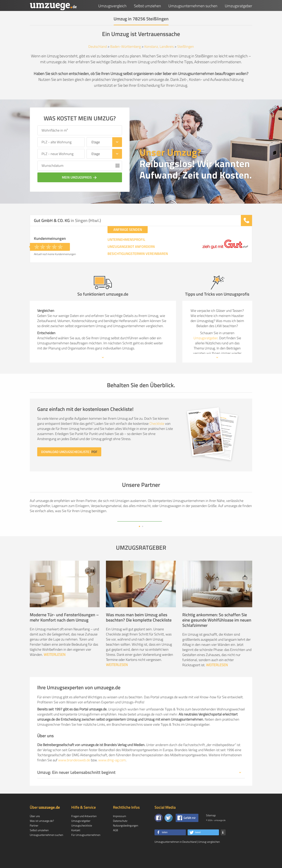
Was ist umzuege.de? (42, 833)
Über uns (35, 829)
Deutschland (98, 46)
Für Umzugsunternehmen (86, 847)
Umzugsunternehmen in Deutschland (175, 854)
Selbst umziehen (147, 6)
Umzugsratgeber (239, 6)
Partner (34, 838)
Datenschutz (120, 833)
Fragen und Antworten (84, 829)
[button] (170, 845)
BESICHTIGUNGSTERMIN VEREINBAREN (138, 254)
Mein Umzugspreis (80, 177)
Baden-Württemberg (126, 46)
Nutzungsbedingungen (126, 838)
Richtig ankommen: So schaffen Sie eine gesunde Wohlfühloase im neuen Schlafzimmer (217, 633)
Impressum (120, 829)
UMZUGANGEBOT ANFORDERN (131, 247)
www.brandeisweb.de (74, 773)
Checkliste (157, 424)
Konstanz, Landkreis (159, 46)
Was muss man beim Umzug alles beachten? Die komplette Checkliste (139, 630)
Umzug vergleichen (209, 854)
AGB (116, 843)
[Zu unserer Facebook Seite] (159, 830)
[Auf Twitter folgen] (169, 830)
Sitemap (211, 828)
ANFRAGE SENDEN (128, 230)
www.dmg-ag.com (112, 773)
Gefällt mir (190, 830)
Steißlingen (186, 46)
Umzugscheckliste (82, 838)
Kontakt (76, 843)
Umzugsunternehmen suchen (193, 6)
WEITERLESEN (55, 667)
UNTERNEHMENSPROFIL (126, 240)
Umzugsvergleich (112, 6)
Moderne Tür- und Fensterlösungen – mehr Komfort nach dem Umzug (64, 630)
